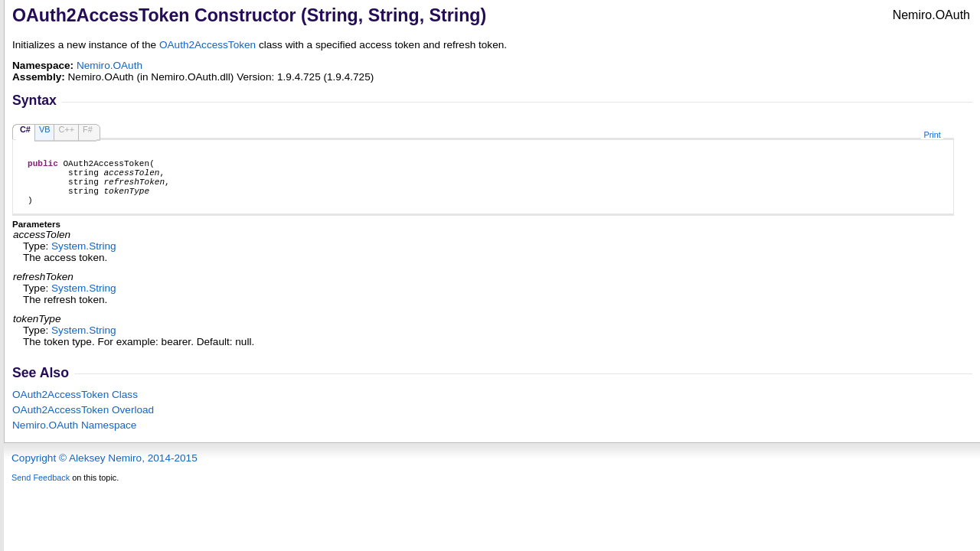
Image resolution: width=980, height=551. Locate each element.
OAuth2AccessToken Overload (83, 421)
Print (932, 135)
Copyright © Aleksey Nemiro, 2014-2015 (105, 469)
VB (45, 129)
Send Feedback (41, 489)
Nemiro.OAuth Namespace (74, 437)
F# (88, 129)
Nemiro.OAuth (109, 65)
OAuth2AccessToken (207, 45)
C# (25, 129)
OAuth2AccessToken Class (75, 406)
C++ (66, 129)
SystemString (84, 258)
